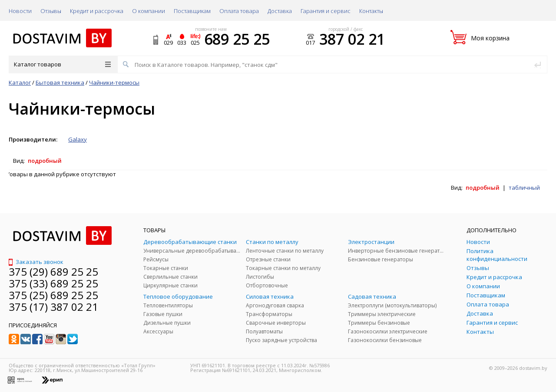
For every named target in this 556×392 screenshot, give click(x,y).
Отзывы (51, 11)
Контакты (371, 11)
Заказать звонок (36, 262)
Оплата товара (239, 11)
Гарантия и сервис (326, 11)
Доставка (280, 11)
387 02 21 (352, 39)
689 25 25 (237, 39)
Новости (20, 11)
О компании (149, 11)
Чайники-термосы (114, 82)
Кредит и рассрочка (97, 11)
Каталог (20, 82)
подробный (45, 161)
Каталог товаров (62, 64)
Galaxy (78, 139)
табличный (524, 188)
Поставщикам (192, 11)
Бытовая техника (60, 82)
